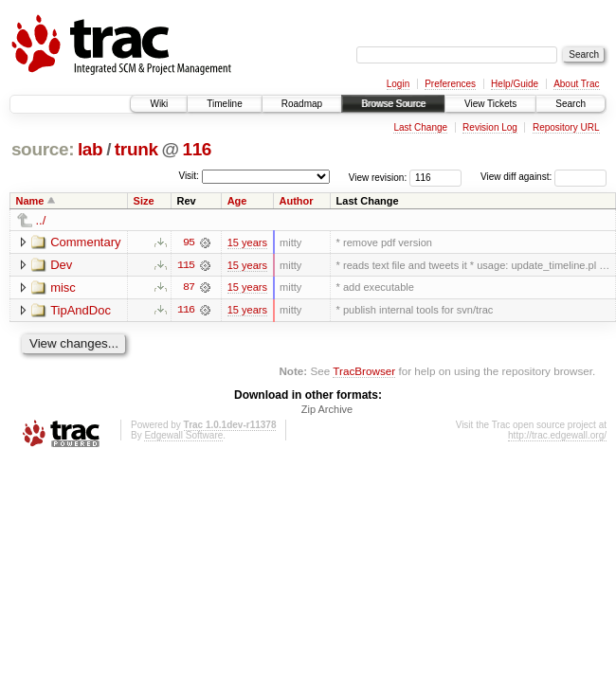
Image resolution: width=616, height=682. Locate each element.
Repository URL (566, 127)
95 (189, 242)
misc (63, 287)
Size (144, 201)
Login (398, 84)
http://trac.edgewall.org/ (557, 436)
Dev (61, 265)
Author (297, 201)
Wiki (159, 104)
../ (41, 220)
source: (43, 149)
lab (90, 149)
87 (189, 288)
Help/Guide (515, 84)
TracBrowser (364, 372)
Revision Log (490, 127)
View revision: (378, 177)
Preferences (450, 84)
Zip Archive (327, 410)
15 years (247, 242)
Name (30, 201)
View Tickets (490, 104)
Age (237, 201)
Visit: (189, 176)
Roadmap (302, 104)
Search (571, 104)
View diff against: (544, 177)
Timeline (224, 104)
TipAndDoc (81, 310)
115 (186, 265)
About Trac (576, 84)
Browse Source (393, 104)
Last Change (420, 127)
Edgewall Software (183, 436)
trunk (136, 149)
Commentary (85, 242)
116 (197, 149)
